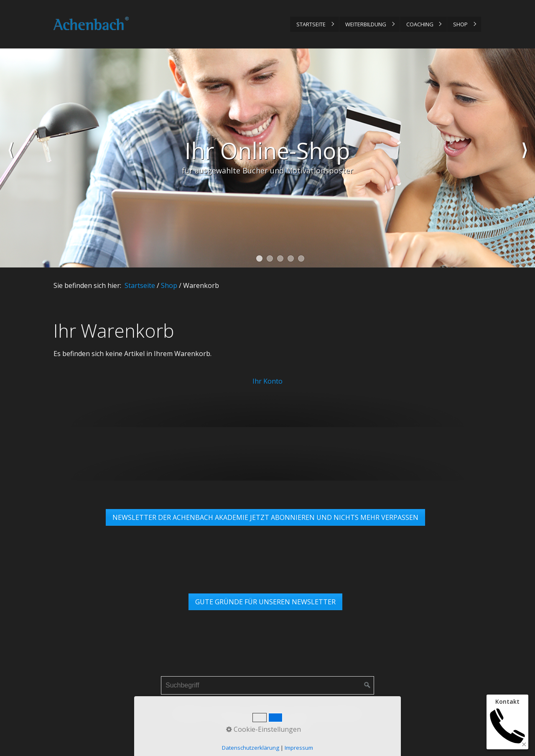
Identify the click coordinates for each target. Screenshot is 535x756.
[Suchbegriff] (267, 685)
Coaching (420, 24)
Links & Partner (337, 713)
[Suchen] (367, 685)
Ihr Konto (267, 381)
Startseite (311, 24)
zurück (10, 158)
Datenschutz (269, 713)
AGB (301, 713)
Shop (460, 24)
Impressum (227, 713)
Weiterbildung (366, 24)
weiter (525, 158)
